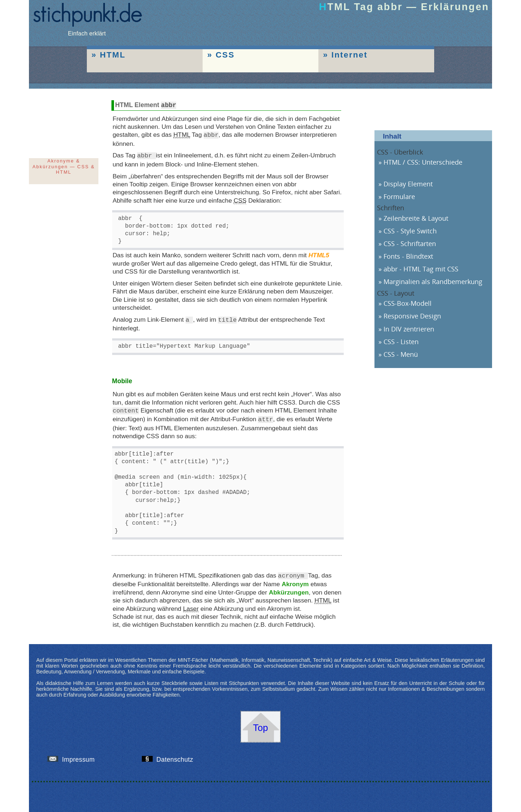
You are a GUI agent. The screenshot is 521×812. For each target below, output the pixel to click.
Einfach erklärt (87, 30)
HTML (113, 55)
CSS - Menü (401, 354)
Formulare (399, 196)
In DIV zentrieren (409, 329)
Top (260, 724)
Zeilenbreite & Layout (416, 218)
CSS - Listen (401, 342)
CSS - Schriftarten (410, 244)
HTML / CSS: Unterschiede (423, 162)
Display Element (408, 184)
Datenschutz (170, 756)
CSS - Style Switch (410, 231)
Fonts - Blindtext (408, 256)
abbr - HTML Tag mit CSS (421, 269)
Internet (350, 55)
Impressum (74, 756)
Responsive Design (412, 316)
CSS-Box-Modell (408, 303)
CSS (225, 55)
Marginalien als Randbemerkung (433, 282)
